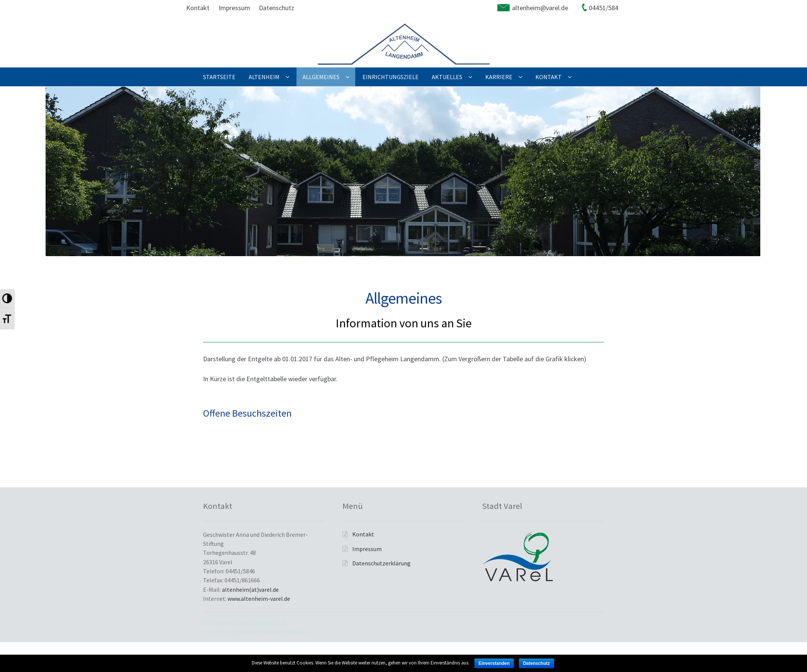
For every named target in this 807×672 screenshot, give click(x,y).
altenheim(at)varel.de (250, 590)
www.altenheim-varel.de (259, 599)
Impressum (234, 8)
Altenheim (264, 77)
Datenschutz (277, 8)
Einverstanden (494, 663)
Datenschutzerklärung (381, 563)
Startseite (219, 77)
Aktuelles (447, 77)
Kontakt (198, 8)
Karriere (499, 77)
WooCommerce (289, 632)
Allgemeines (321, 77)
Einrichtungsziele (391, 77)
